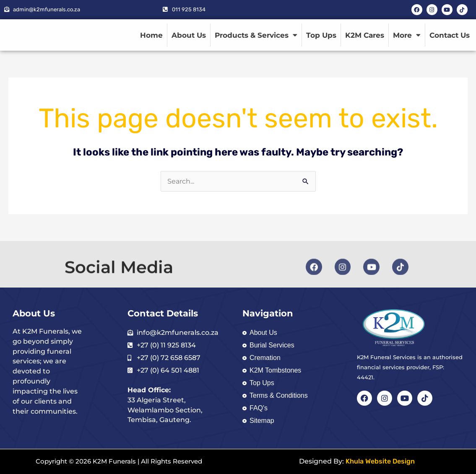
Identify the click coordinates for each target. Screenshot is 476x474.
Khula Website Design (380, 462)
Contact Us (450, 35)
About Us (189, 35)
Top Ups (321, 35)
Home (151, 35)
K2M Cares (365, 35)
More (407, 35)
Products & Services (256, 35)
